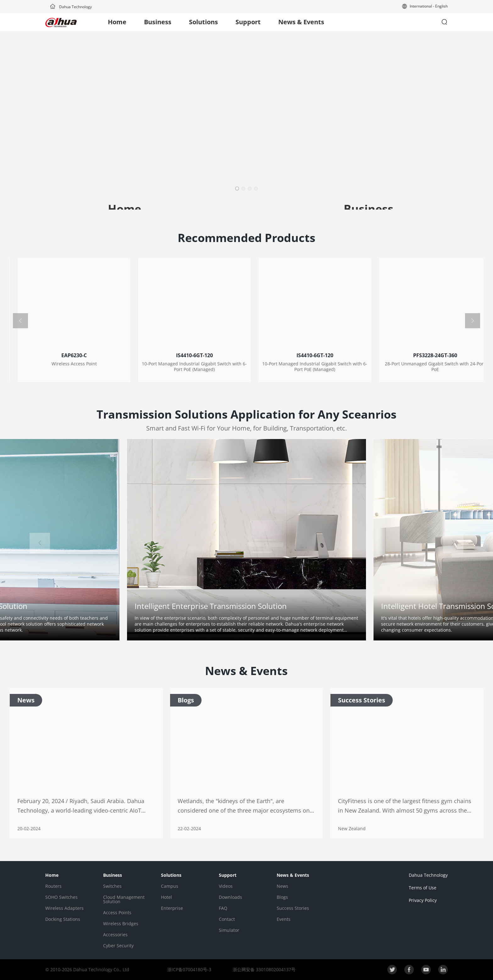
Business (158, 22)
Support (248, 22)
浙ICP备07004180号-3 (189, 969)
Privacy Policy (423, 900)
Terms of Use (423, 888)
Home (117, 22)
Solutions (203, 22)
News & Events (301, 22)
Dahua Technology (71, 7)
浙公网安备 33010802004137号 (263, 969)
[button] (425, 7)
